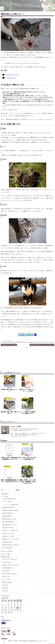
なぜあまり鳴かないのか (12, 75)
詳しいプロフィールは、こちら (18, 414)
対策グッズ (4, 509)
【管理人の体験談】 (8, 454)
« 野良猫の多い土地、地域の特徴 (9, 345)
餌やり (4, 541)
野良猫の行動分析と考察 (9, 500)
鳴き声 (4, 546)
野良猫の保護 (6, 538)
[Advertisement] (14, 359)
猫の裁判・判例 (7, 483)
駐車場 (4, 543)
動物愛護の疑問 (7, 463)
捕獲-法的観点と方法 (8, 474)
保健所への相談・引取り (9, 520)
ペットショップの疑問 (9, 460)
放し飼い (5, 532)
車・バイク (5, 535)
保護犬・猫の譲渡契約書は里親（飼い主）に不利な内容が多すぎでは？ (30, 607)
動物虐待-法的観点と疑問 (9, 466)
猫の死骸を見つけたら (9, 480)
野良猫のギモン (6, 17)
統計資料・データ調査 (9, 486)
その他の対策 (6, 518)
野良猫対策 (4, 512)
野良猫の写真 (6, 497)
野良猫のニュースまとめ (9, 494)
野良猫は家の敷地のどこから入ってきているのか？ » (42, 345)
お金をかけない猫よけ (9, 515)
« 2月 (2, 572)
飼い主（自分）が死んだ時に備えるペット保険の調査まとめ (26, 602)
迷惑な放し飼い (7, 489)
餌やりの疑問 (6, 503)
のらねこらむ (7, 3)
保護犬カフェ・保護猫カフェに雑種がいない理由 (23, 625)
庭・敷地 (5, 526)
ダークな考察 (6, 457)
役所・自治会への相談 (9, 529)
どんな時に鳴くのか (10, 78)
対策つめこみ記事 (6, 507)
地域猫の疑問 (6, 469)
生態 (20, 341)
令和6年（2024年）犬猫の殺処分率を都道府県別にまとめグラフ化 (28, 596)
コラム (3, 452)
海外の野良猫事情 (7, 477)
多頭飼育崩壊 (6, 471)
